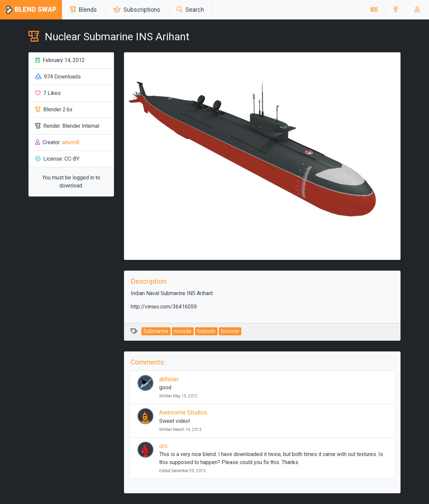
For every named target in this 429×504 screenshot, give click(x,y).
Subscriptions (137, 10)
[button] (396, 10)
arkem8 (71, 142)
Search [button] (190, 10)
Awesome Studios (183, 412)
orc (164, 446)
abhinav (169, 379)
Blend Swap (31, 10)
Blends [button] (83, 10)
